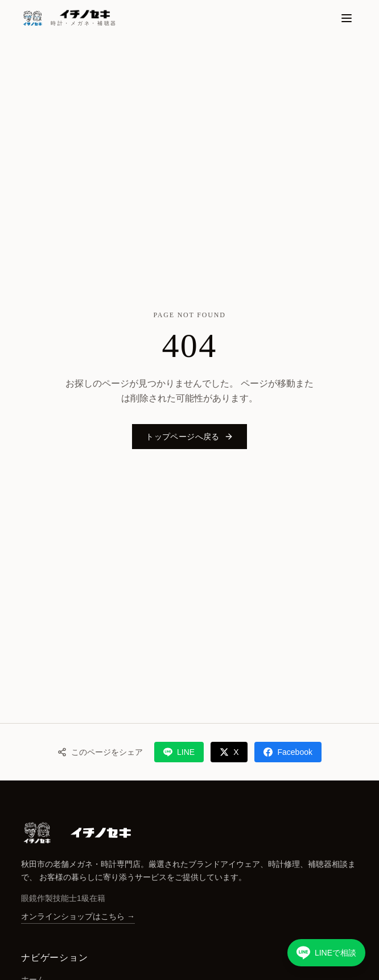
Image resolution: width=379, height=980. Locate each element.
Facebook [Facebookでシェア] (288, 752)
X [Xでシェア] (229, 752)
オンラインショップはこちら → (78, 916)
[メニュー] (347, 18)
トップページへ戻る (189, 437)
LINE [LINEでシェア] (179, 752)
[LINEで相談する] (326, 953)
